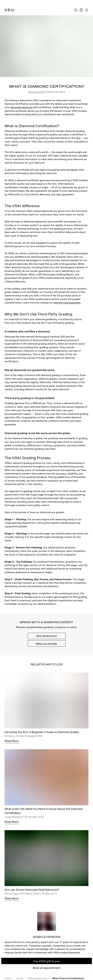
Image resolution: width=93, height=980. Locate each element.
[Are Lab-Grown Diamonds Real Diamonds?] (46, 859)
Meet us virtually (46, 644)
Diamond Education (37, 978)
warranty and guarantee (67, 303)
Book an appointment (47, 968)
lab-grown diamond (22, 107)
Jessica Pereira (37, 92)
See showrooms (47, 636)
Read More (12, 741)
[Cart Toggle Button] (81, 10)
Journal (19, 978)
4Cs (78, 138)
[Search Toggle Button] (76, 10)
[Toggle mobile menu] (87, 10)
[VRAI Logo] (9, 10)
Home (8, 978)
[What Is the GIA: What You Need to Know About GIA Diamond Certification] (46, 778)
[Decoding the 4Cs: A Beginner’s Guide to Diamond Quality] (46, 701)
